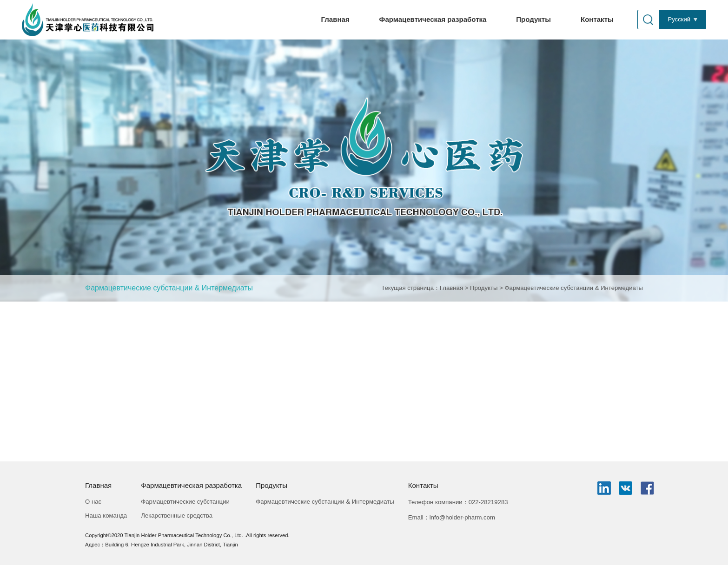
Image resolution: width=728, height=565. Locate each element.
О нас (93, 502)
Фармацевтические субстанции (185, 502)
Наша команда (106, 516)
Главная (335, 19)
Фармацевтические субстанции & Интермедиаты (169, 288)
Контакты (597, 19)
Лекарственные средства (177, 516)
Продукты (533, 19)
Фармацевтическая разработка (433, 19)
